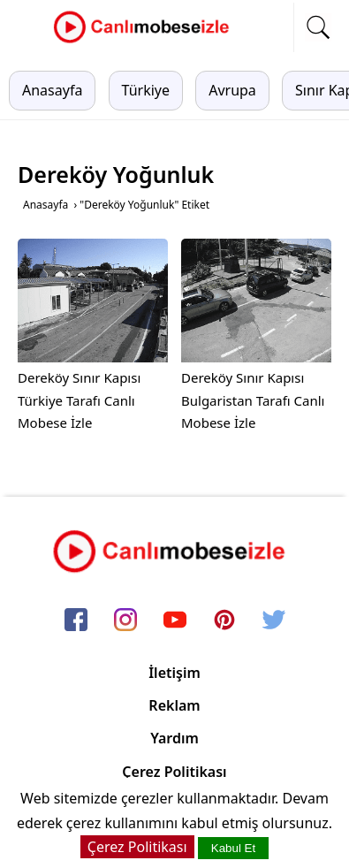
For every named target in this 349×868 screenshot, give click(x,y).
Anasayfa (52, 90)
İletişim (174, 673)
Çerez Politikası (174, 772)
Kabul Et (233, 848)
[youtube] (175, 621)
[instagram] (125, 621)
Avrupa (232, 90)
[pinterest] (224, 621)
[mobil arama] (318, 27)
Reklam (174, 705)
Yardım (174, 738)
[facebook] (76, 621)
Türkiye (146, 90)
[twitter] (274, 621)
